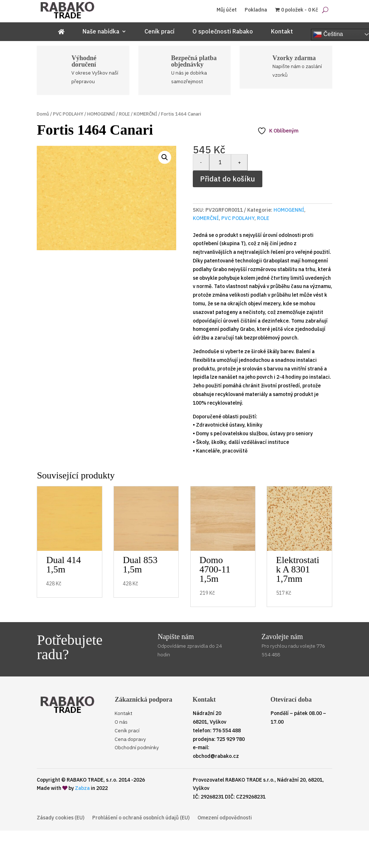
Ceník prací (159, 32)
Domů (43, 114)
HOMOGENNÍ (101, 114)
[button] (165, 157)
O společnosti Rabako (223, 32)
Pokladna (256, 10)
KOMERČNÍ (145, 114)
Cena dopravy (130, 739)
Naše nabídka (101, 32)
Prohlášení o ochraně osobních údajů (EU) (141, 818)
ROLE (124, 114)
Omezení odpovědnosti (225, 818)
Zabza (82, 788)
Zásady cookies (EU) (61, 818)
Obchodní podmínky (137, 747)
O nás (121, 722)
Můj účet (227, 10)
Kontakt (282, 32)
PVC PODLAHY (68, 114)
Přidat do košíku (228, 179)
